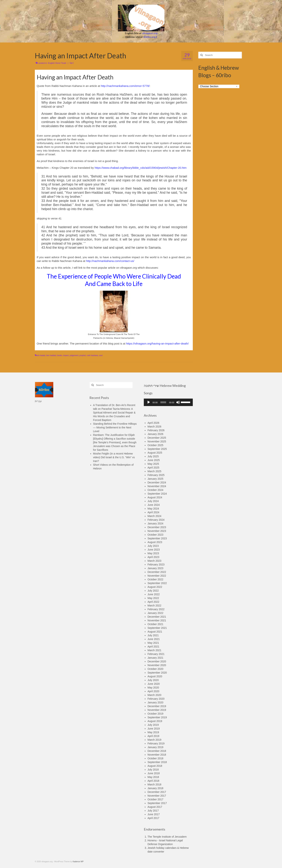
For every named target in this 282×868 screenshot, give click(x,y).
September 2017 (157, 803)
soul (101, 355)
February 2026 (156, 430)
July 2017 (153, 811)
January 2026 (155, 434)
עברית (38, 401)
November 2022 (157, 576)
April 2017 (153, 818)
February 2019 (156, 743)
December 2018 (157, 751)
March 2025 (154, 471)
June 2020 (154, 684)
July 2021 (153, 635)
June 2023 (154, 550)
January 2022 (155, 613)
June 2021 (154, 639)
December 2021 (157, 617)
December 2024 (157, 482)
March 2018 (154, 784)
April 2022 (153, 602)
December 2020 (157, 661)
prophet (83, 355)
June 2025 (154, 460)
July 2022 (153, 591)
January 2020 (155, 702)
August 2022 (155, 587)
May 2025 (153, 464)
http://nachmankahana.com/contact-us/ (110, 261)
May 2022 (153, 598)
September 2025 (157, 449)
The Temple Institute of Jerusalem (167, 837)
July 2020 (153, 680)
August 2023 (155, 542)
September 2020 (157, 673)
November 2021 (157, 620)
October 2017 (155, 799)
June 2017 (154, 814)
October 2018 (155, 758)
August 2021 (155, 632)
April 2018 (153, 781)
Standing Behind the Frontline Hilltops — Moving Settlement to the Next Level (115, 427)
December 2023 (157, 527)
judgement (74, 355)
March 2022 (154, 606)
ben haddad (51, 355)
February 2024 (156, 520)
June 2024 (154, 505)
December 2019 (157, 706)
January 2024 (155, 523)
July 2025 (153, 456)
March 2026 (154, 427)
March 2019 (154, 740)
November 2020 (157, 665)
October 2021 (155, 624)
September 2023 (157, 538)
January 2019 (155, 747)
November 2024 (157, 486)
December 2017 (157, 792)
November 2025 (157, 441)
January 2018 (155, 788)
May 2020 (153, 688)
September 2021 (157, 628)
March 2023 (154, 561)
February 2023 (156, 564)
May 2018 (153, 777)
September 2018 (157, 762)
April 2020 (153, 691)
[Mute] (178, 402)
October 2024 (155, 490)
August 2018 (155, 766)
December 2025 (157, 438)
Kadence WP (78, 862)
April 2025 (153, 468)
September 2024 (157, 494)
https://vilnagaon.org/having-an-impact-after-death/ (157, 343)
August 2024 (155, 497)
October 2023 (155, 535)
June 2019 (154, 729)
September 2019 (157, 717)
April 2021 (153, 647)
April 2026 (153, 423)
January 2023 (155, 568)
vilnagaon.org (150, 33)
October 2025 (155, 445)
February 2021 (156, 654)
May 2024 (153, 509)
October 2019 (155, 714)
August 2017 (155, 807)
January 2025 (155, 479)
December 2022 (157, 572)
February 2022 (156, 609)
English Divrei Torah (57, 63)
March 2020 (154, 695)
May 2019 (153, 732)
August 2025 (155, 453)
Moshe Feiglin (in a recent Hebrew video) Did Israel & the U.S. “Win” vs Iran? (114, 457)
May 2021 (153, 643)
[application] (168, 402)
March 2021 (154, 650)
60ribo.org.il (150, 37)
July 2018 (153, 770)
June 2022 (154, 594)
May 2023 (153, 553)
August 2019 (155, 721)
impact (66, 355)
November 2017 (157, 796)
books (60, 355)
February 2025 (156, 475)
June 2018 (154, 773)
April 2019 (153, 736)
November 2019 (157, 710)
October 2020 (155, 669)
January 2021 (155, 658)
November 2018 (157, 755)
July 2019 (153, 725)
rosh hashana (92, 355)
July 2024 (153, 501)
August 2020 (155, 676)
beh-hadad (41, 355)
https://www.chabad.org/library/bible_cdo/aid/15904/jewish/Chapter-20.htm (141, 168)
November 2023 (157, 531)
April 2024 (153, 512)
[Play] (149, 402)
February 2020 (156, 699)
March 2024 (154, 516)
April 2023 (153, 557)
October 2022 (155, 579)
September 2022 (157, 583)
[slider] (163, 402)
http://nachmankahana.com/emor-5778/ (125, 86)
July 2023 (153, 546)
